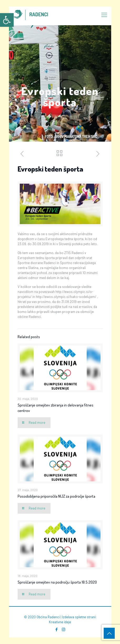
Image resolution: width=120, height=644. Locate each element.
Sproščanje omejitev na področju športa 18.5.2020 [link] (57, 582)
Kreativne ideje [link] (60, 622)
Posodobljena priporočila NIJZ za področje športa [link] (56, 496)
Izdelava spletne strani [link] (79, 617)
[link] (7, 20)
